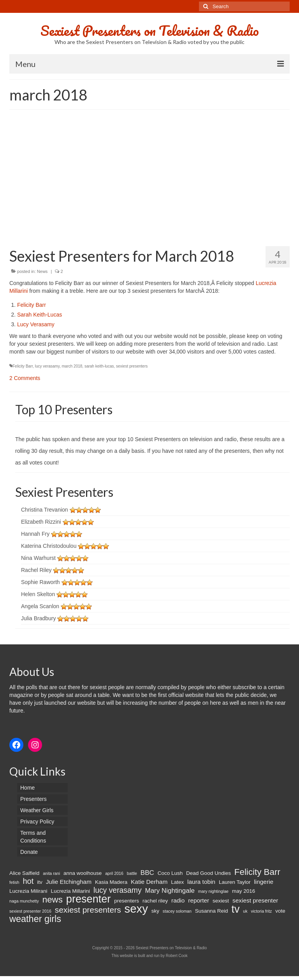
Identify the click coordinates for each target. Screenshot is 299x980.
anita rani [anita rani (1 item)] (51, 873)
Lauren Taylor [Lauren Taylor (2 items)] (235, 882)
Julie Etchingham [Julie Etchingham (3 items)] (69, 882)
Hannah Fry (35, 534)
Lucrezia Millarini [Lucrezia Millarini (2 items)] (70, 891)
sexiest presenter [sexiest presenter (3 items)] (255, 900)
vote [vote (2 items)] (280, 911)
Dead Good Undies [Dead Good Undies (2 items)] (208, 873)
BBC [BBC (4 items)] (147, 873)
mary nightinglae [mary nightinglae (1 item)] (213, 891)
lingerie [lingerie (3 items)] (264, 882)
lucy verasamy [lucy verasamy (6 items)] (118, 890)
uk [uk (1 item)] (245, 911)
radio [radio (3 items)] (178, 900)
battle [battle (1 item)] (132, 873)
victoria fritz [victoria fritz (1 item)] (261, 911)
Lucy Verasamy (36, 324)
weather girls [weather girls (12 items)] (35, 919)
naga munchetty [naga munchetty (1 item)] (24, 901)
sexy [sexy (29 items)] (136, 909)
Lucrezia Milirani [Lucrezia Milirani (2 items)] (28, 891)
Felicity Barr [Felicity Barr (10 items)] (257, 872)
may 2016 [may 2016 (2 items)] (244, 891)
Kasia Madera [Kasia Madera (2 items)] (111, 882)
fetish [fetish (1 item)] (14, 882)
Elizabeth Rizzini (41, 522)
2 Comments (25, 378)
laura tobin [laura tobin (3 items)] (201, 882)
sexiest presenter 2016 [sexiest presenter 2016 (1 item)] (30, 911)
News (42, 271)
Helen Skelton (38, 594)
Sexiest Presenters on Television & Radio (150, 30)
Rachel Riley (36, 570)
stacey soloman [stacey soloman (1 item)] (177, 911)
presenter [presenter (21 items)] (89, 899)
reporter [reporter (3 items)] (199, 900)
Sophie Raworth (40, 582)
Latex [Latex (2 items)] (177, 882)
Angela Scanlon (40, 606)
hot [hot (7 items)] (28, 881)
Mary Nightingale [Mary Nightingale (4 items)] (170, 891)
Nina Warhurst (38, 558)
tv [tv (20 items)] (235, 909)
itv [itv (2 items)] (40, 882)
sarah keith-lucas (99, 366)
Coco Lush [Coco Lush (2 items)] (170, 873)
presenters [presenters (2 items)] (127, 901)
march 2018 (72, 366)
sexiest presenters (132, 366)
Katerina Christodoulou (49, 546)
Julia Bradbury (39, 618)
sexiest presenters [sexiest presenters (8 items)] (88, 910)
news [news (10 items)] (53, 900)
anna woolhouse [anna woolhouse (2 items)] (83, 873)
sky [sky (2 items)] (155, 911)
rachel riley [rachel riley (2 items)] (155, 901)
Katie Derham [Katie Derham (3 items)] (149, 882)
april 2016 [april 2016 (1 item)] (114, 873)
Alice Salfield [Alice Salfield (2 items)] (24, 873)
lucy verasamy (47, 366)
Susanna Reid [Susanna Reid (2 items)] (212, 911)
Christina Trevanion (45, 510)
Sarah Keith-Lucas (40, 315)
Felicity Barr (32, 305)
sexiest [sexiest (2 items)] (221, 901)
